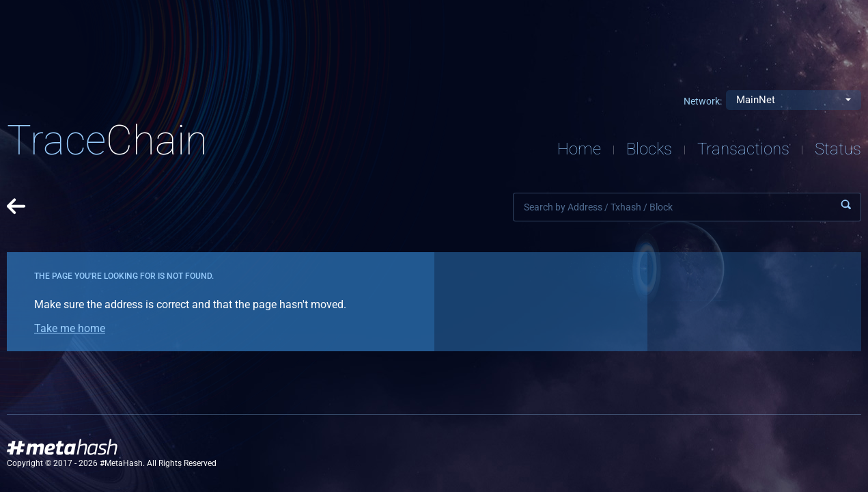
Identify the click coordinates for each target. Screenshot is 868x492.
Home (579, 149)
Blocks (649, 149)
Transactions (743, 149)
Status (838, 149)
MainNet (756, 100)
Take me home (70, 328)
